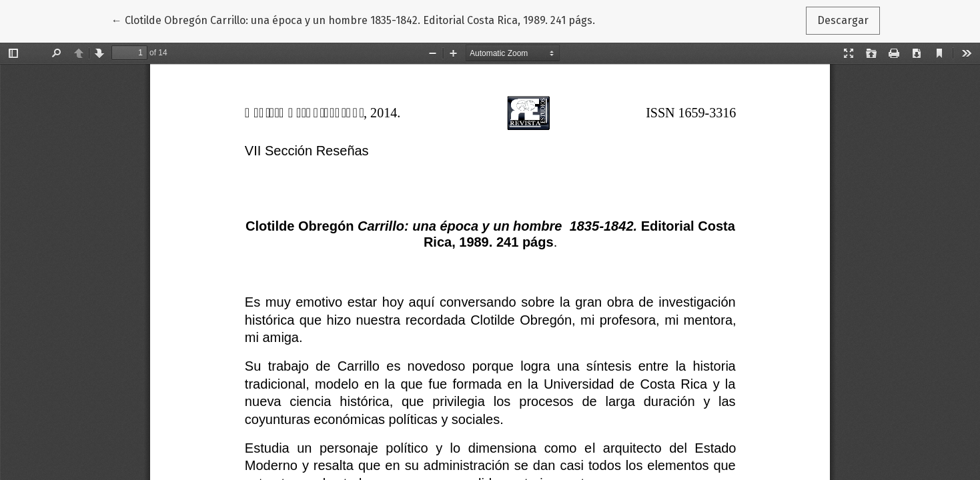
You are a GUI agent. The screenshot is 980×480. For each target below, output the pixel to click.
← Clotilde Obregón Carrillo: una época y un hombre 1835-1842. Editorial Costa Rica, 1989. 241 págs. (353, 19)
